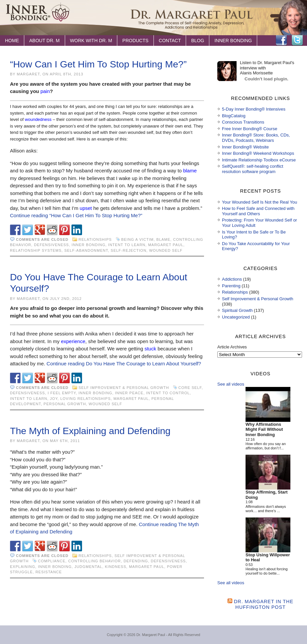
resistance (49, 572)
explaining (23, 567)
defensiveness (51, 245)
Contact (170, 41)
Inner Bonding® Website (245, 147)
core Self (190, 388)
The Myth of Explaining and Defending (90, 431)
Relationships (95, 239)
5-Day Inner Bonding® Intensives (254, 109)
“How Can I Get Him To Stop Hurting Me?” (98, 64)
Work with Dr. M (91, 41)
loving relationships (85, 399)
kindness (116, 567)
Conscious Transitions (243, 122)
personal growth (65, 404)
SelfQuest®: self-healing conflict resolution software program (253, 169)
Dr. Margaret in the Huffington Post (264, 604)
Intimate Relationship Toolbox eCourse (259, 160)
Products (135, 41)
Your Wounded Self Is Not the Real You (259, 202)
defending (136, 561)
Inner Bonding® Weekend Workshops (258, 153)
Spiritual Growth (237, 310)
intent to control (168, 393)
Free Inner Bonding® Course (250, 129)
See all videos (231, 384)
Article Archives (232, 347)
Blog (198, 41)
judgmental (88, 567)
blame (163, 239)
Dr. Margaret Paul (151, 635)
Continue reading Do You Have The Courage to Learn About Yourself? (124, 364)
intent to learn (127, 245)
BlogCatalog (234, 116)
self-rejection (129, 250)
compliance (52, 561)
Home (12, 41)
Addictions (232, 279)
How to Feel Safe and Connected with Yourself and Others (258, 211)
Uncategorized (236, 317)
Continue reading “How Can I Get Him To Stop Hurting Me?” (76, 215)
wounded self (166, 250)
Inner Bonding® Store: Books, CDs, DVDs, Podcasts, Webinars (256, 138)
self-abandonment (86, 250)
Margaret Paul (166, 245)
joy (54, 399)
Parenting (231, 286)
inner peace (129, 393)
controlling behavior (95, 561)
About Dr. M (45, 41)
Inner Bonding (233, 41)
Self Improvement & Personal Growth (124, 388)
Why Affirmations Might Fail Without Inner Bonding (264, 429)
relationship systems (36, 250)
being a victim (138, 239)
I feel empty (62, 393)
